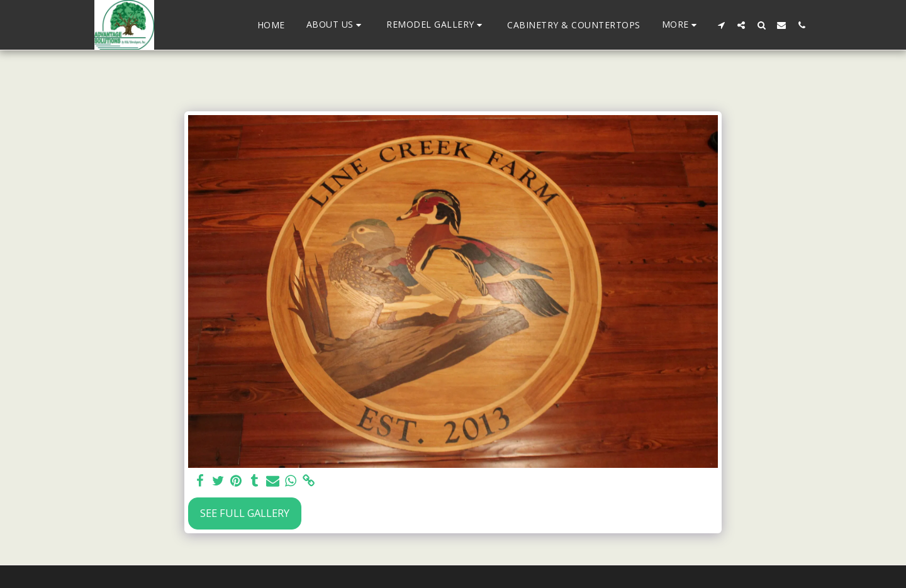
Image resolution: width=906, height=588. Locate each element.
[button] (336, 25)
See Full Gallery (245, 513)
